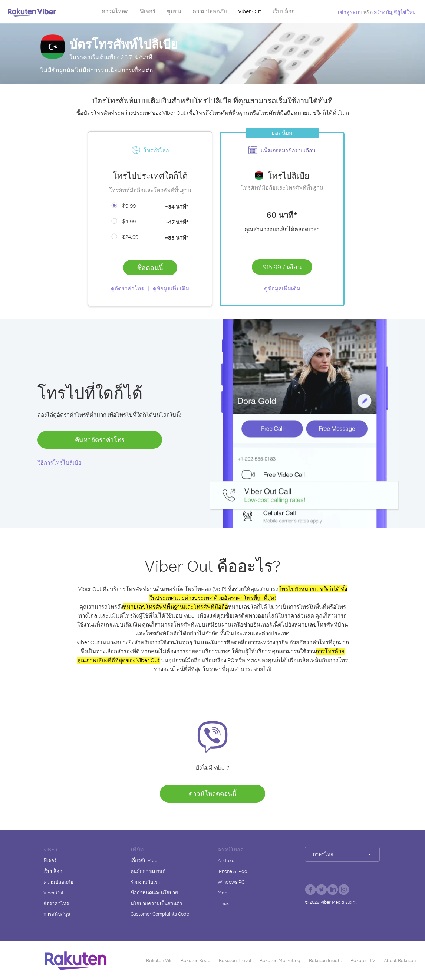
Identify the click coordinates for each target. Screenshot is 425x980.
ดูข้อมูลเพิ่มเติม (171, 288)
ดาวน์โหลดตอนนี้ (213, 793)
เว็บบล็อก (284, 11)
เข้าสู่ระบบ (350, 12)
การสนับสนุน (57, 914)
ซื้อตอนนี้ (150, 268)
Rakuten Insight (326, 960)
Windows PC (231, 882)
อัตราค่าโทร (56, 903)
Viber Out (250, 11)
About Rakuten (400, 960)
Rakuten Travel (235, 960)
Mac (223, 893)
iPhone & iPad (233, 871)
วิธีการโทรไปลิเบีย (60, 463)
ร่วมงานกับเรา (145, 882)
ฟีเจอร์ (148, 11)
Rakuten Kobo (195, 960)
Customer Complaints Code (160, 914)
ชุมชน (174, 11)
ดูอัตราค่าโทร (127, 288)
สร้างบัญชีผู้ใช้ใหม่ (395, 12)
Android (226, 860)
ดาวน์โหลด (115, 11)
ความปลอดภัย (210, 11)
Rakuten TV (363, 960)
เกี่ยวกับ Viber (145, 860)
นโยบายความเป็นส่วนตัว (156, 903)
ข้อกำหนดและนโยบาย (154, 893)
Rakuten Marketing (280, 960)
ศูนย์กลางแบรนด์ (148, 871)
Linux (223, 903)
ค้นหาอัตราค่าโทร (100, 440)
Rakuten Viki (159, 960)
